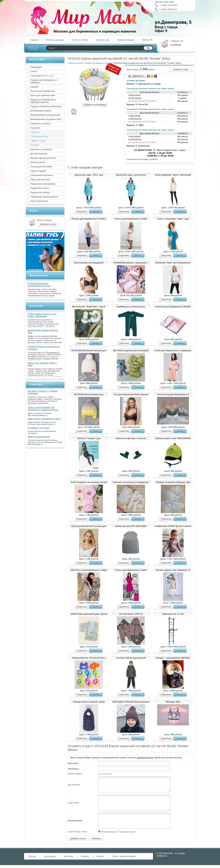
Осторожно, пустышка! (38, 428)
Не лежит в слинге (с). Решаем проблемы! (42, 392)
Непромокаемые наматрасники (45, 115)
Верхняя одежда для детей (43, 158)
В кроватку (98, 63)
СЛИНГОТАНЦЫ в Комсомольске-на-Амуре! (44, 348)
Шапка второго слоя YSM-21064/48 (173, 438)
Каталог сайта (36, 60)
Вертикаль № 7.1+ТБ (173, 614)
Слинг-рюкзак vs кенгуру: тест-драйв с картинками (42, 315)
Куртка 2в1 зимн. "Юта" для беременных (89, 175)
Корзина (33, 211)
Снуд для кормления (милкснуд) (46, 106)
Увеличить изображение (95, 105)
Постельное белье (40, 137)
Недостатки (73, 803)
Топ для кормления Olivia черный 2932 (131, 395)
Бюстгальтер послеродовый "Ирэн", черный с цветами (89, 263)
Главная (34, 40)
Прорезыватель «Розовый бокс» (89, 658)
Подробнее (82, 211)
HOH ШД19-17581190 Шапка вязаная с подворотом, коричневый (131, 702)
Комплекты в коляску (40, 124)
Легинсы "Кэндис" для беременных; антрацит (89, 439)
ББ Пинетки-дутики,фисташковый (131, 351)
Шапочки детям (38, 162)
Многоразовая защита (41, 111)
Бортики (35, 145)
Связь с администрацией (124, 856)
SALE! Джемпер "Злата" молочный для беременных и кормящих (173, 175)
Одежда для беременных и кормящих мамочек (43, 101)
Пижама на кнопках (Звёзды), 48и (173, 482)
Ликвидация (36, 67)
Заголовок (73, 769)
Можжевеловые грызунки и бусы (46, 119)
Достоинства (74, 785)
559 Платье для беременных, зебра (89, 570)
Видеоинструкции (126, 40)
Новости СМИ (36, 306)
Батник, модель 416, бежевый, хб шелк (173, 570)
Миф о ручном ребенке (39, 437)
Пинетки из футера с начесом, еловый (131, 439)
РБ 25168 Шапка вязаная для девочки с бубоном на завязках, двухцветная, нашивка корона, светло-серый (89, 395)
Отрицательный (127, 832)
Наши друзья (50, 856)
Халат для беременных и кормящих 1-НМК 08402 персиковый (173, 351)
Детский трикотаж (39, 154)
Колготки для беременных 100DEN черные (173, 307)
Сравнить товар (181, 69)
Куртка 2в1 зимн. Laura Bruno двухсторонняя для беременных (131, 175)
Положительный (109, 832)
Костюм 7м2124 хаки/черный (131, 658)
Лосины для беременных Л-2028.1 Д (89, 219)
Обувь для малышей (40, 180)
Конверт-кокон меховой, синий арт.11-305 (89, 702)
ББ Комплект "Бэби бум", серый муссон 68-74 (89, 307)
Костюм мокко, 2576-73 (131, 614)
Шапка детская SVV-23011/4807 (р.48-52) (131, 526)
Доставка (69, 856)
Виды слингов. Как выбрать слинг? (44, 419)
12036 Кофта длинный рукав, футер (89, 614)
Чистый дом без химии (41, 167)
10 (111, 774)
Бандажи (35, 87)
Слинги (34, 71)
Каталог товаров (84, 63)
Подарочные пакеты (40, 188)
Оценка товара (75, 774)
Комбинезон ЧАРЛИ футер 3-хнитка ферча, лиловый (173, 526)
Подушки (35, 132)
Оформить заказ (48, 224)
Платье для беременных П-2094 (131, 219)
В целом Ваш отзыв (77, 832)
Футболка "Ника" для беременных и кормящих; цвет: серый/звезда (173, 263)
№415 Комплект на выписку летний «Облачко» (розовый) (89, 482)
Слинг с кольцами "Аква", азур (173, 219)
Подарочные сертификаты (43, 184)
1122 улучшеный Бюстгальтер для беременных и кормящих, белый (89, 526)
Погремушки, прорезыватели (44, 197)
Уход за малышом (39, 201)
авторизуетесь (145, 758)
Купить (96, 211)
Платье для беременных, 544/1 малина (131, 570)
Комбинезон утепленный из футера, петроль (131, 307)
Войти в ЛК (147, 40)
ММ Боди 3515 (173, 702)
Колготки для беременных (43, 91)
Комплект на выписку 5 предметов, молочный (131, 482)
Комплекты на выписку (41, 149)
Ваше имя (73, 763)
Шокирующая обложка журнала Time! (43, 331)
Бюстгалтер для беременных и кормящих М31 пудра (173, 395)
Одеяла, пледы (38, 141)
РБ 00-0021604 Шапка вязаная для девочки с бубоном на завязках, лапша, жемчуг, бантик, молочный (89, 351)
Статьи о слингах (80, 40)
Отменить (96, 839)
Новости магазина (38, 276)
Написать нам (103, 40)
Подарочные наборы (40, 193)
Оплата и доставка (55, 40)
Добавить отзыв (78, 839)
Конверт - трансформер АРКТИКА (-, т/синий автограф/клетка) (173, 658)
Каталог (101, 856)
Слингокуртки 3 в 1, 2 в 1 (42, 76)
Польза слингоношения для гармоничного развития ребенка (43, 409)
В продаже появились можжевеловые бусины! (39, 285)
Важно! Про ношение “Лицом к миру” (42, 364)
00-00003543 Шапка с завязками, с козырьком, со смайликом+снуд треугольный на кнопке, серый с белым (131, 263)
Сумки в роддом (38, 171)
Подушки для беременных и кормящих (44, 81)
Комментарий (75, 821)
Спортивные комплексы (42, 175)
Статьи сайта (36, 384)
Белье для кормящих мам (43, 95)
